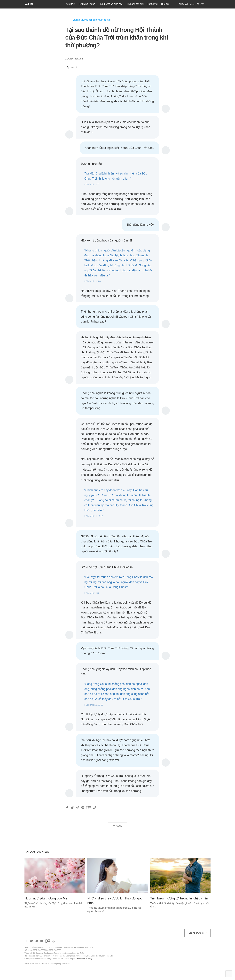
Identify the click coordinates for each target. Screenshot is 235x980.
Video (192, 4)
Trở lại (119, 826)
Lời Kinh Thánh (87, 4)
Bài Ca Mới (183, 4)
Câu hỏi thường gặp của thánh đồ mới (92, 20)
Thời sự (165, 4)
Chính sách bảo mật (84, 959)
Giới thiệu (71, 4)
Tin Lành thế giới (135, 4)
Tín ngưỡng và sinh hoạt (111, 4)
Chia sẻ (72, 68)
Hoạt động (152, 4)
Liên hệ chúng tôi (196, 933)
